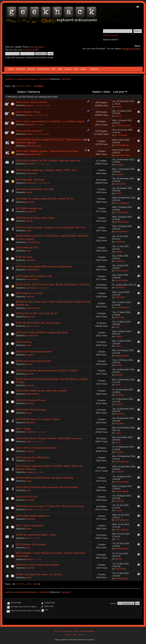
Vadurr (29, 529)
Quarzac (29, 105)
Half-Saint (30, 461)
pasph (28, 490)
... (25, 86)
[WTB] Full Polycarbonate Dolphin (34, 352)
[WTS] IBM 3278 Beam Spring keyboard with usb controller (47, 487)
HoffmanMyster (122, 145)
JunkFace (30, 297)
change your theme (131, 49)
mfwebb (119, 106)
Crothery (119, 336)
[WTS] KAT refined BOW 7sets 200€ (35, 189)
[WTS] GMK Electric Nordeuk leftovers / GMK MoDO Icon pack (49, 438)
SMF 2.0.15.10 (61, 631)
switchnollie (31, 183)
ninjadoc (119, 252)
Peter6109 (120, 414)
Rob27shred (121, 569)
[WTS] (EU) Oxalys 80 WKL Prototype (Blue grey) (42, 333)
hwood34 (30, 164)
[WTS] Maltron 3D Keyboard (31, 545)
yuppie (118, 433)
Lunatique (30, 472)
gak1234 (30, 374)
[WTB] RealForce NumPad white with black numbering (45, 478)
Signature (65, 79)
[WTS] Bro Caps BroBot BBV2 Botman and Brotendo (44, 267)
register (41, 47)
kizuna (29, 413)
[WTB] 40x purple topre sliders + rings (36, 535)
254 (28, 86)
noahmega (120, 242)
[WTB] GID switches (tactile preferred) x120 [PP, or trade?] (47, 371)
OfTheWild (120, 297)
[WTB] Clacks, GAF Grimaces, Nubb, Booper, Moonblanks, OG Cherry (53, 285)
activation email (30, 50)
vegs (28, 326)
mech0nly (30, 385)
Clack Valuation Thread (28, 112)
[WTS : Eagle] (23, 429)
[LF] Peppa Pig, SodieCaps (30, 180)
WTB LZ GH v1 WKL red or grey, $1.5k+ (37, 313)
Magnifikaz (31, 423)
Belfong (29, 559)
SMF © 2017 (74, 631)
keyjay (29, 481)
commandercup (33, 242)
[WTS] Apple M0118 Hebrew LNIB (34, 276)
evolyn (29, 231)
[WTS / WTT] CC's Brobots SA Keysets (36, 448)
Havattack (30, 202)
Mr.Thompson (121, 135)
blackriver (119, 174)
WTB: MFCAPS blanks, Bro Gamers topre (38, 323)
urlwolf (29, 577)
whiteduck (30, 451)
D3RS (118, 385)
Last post (120, 92)
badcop (118, 116)
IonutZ (29, 251)
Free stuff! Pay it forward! (29, 131)
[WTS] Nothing (24, 342)
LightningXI (31, 288)
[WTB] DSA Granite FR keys (31, 400)
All (41, 125)
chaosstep (30, 432)
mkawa (29, 134)
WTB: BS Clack (24, 257)
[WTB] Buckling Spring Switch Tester (35, 218)
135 (46, 134)
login (32, 47)
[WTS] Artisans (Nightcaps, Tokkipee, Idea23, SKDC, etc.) (46, 170)
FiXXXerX (119, 395)
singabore (30, 355)
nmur (28, 538)
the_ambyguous (122, 203)
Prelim (29, 441)
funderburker (31, 173)
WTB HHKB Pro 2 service (29, 293)
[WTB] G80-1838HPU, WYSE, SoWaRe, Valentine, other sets (48, 161)
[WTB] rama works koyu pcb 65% (33, 361)
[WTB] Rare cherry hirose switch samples (38, 565)
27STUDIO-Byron (123, 126)
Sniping (29, 221)
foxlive (29, 345)
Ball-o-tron (30, 317)
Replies (97, 92)
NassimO (30, 403)
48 (46, 115)
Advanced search (110, 35)
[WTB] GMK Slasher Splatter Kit (33, 516)
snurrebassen (32, 336)
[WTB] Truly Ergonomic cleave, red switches (39, 574)
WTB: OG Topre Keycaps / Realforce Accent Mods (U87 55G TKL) (51, 228)
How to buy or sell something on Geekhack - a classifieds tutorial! (50, 121)
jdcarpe (29, 115)
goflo (28, 548)
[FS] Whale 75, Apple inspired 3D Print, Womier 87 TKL (45, 199)
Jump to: (114, 603)
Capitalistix (31, 260)
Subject (22, 92)
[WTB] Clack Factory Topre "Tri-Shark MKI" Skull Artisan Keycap (50, 506)
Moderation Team (33, 146)
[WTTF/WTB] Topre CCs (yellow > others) (38, 419)
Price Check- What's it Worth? (32, 102)
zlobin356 (30, 500)
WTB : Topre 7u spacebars (30, 526)
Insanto (29, 192)
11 (48, 164)
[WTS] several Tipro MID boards (33, 458)
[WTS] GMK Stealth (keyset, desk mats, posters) (41, 391)
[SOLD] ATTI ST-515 (27, 497)
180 (47, 106)
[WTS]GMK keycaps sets (29, 208)
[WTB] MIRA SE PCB (27, 248)
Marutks (29, 364)
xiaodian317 (31, 211)
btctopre (29, 509)
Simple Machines (87, 631)
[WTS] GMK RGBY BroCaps (31, 410)
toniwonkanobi (32, 270)
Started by (34, 92)
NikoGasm (30, 519)
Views (107, 92)
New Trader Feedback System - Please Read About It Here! (47, 151)
